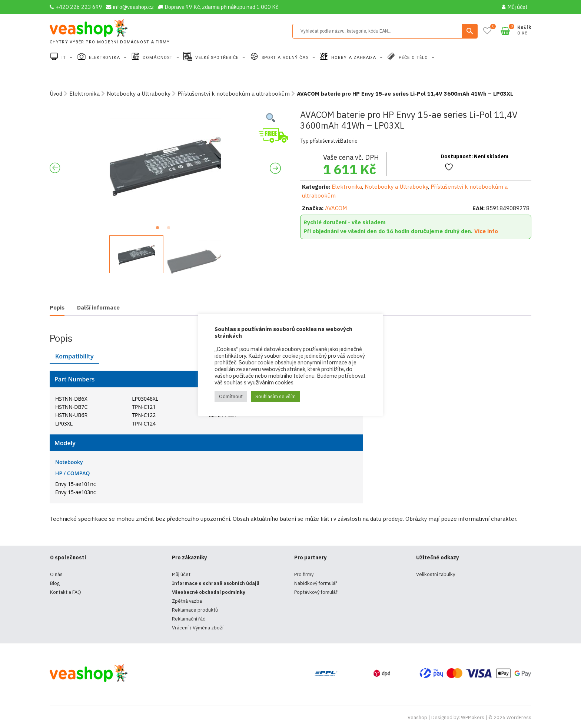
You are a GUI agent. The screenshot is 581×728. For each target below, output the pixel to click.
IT (64, 58)
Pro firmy (304, 574)
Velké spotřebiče (218, 58)
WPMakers (473, 717)
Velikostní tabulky (436, 574)
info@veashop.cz (130, 7)
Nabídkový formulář (316, 583)
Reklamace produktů (195, 610)
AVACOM (336, 208)
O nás (56, 574)
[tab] (57, 308)
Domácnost (158, 58)
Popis (57, 307)
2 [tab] (171, 230)
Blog (55, 583)
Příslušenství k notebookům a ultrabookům (234, 94)
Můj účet (515, 7)
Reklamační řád (189, 619)
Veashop (417, 717)
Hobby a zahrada (354, 58)
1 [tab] (160, 230)
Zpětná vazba (187, 601)
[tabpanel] (165, 165)
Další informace (98, 307)
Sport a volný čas (286, 58)
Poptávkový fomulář (316, 592)
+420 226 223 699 (76, 7)
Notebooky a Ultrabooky (139, 94)
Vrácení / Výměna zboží (198, 628)
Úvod (56, 94)
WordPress (519, 717)
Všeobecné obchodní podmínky (209, 592)
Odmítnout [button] (231, 396)
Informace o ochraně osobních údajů (216, 583)
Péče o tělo (414, 58)
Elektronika (105, 58)
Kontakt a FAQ (66, 592)
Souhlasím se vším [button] (275, 396)
